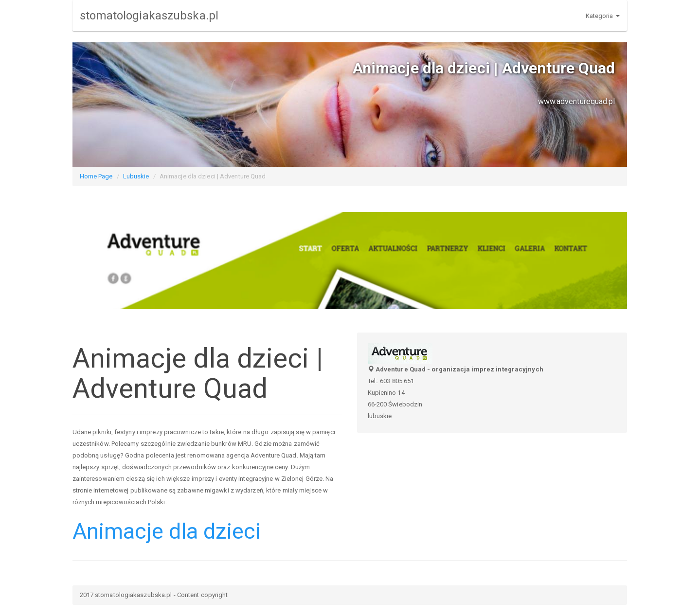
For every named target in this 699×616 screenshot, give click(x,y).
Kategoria (603, 16)
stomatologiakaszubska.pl (149, 16)
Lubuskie (136, 176)
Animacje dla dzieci (167, 531)
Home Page (96, 176)
